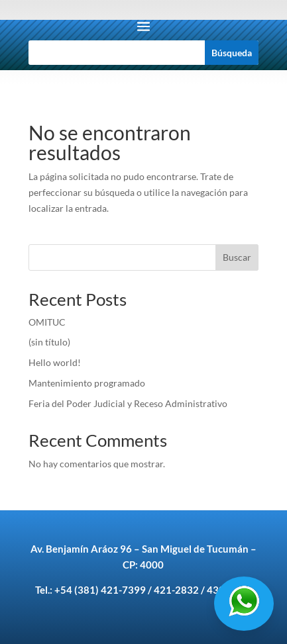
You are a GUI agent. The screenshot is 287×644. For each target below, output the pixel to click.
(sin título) (49, 342)
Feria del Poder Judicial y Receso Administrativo (128, 403)
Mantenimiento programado (88, 383)
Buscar (237, 257)
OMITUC (47, 322)
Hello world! (55, 362)
